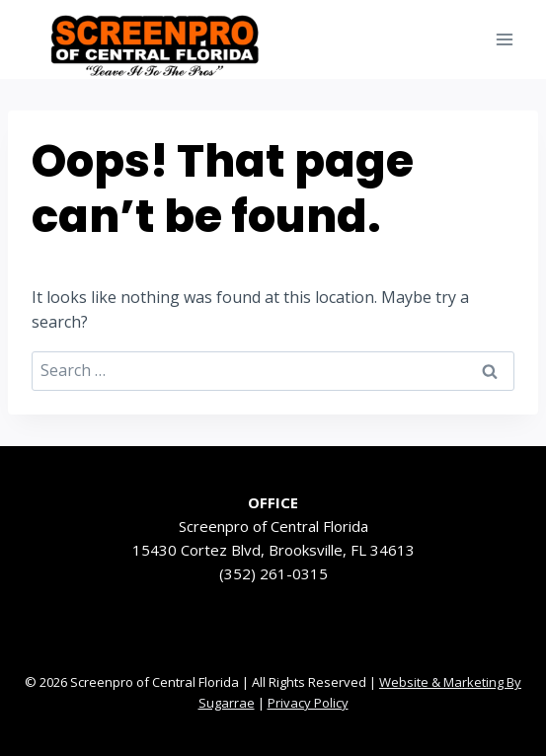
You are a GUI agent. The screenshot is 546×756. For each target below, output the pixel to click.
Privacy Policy (308, 703)
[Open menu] (504, 39)
